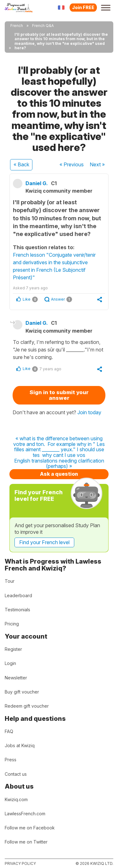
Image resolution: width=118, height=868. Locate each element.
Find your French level (44, 542)
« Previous (72, 164)
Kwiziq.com (16, 799)
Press (11, 760)
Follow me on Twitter (26, 842)
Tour (10, 581)
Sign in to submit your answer (59, 395)
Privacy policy (20, 863)
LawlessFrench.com (25, 814)
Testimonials (17, 610)
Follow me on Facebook (30, 828)
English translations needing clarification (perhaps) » (59, 464)
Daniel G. (37, 183)
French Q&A (43, 26)
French (17, 26)
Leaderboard (18, 595)
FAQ (9, 731)
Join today (89, 412)
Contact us (16, 774)
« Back (21, 164)
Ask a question (59, 474)
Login (10, 663)
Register (13, 649)
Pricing (12, 624)
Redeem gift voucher (27, 706)
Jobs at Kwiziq (20, 745)
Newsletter (16, 678)
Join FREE (83, 7)
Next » (97, 164)
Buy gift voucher (22, 692)
